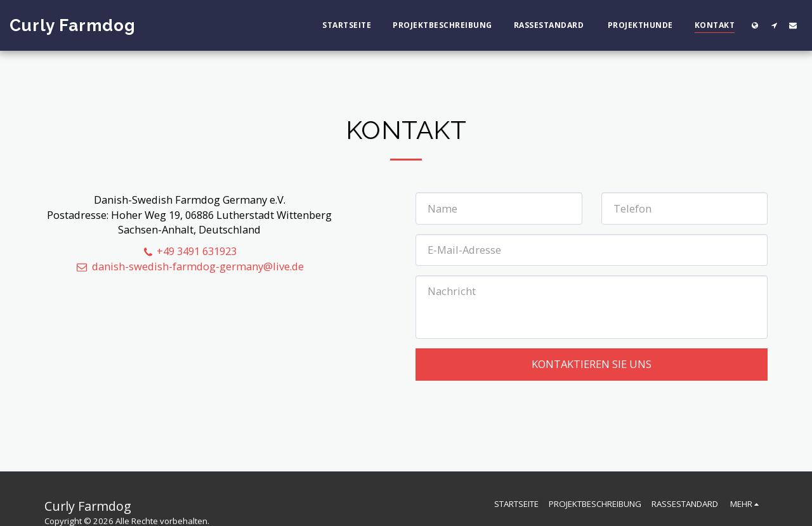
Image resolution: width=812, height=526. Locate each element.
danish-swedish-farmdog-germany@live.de (190, 266)
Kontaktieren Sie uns (592, 364)
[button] (774, 25)
